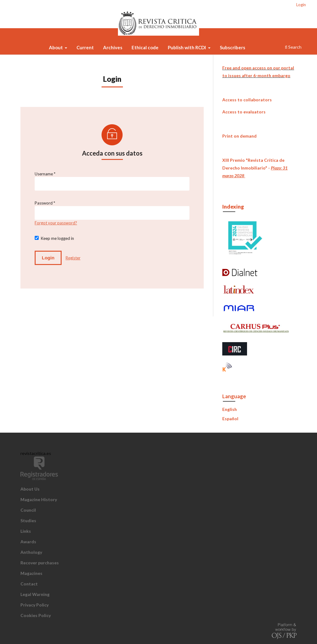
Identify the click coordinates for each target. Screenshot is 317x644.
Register (73, 258)
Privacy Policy (35, 605)
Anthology (31, 552)
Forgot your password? (56, 223)
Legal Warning (35, 594)
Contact (29, 584)
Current (85, 47)
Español (230, 419)
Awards (28, 542)
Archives (113, 47)
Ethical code (145, 47)
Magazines (31, 573)
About (56, 47)
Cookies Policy (36, 615)
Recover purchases (40, 563)
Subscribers (232, 47)
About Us (30, 489)
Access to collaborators (247, 100)
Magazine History (39, 499)
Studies (28, 520)
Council (28, 510)
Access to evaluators (244, 112)
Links (26, 531)
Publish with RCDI (187, 47)
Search (293, 47)
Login (301, 5)
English (230, 409)
